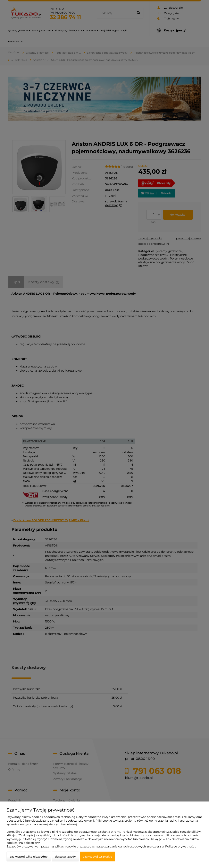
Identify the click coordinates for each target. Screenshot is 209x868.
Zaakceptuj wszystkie (98, 857)
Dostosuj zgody (65, 857)
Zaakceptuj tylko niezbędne (29, 857)
